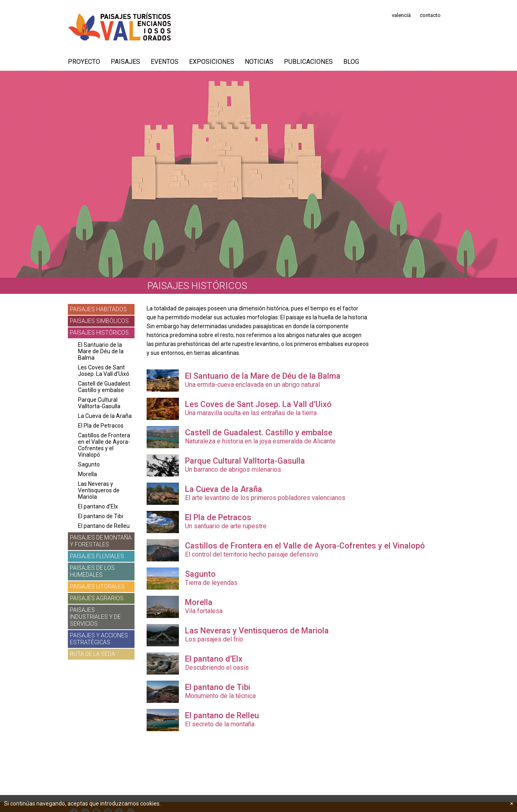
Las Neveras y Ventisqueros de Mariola (99, 490)
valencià (401, 15)
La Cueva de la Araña (105, 416)
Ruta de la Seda (92, 654)
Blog (351, 62)
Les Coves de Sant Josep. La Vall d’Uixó (104, 371)
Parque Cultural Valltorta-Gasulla (99, 403)
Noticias (259, 62)
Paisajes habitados (98, 309)
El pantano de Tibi (101, 516)
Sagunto (89, 464)
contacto (430, 15)
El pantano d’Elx (98, 506)
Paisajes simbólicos (99, 321)
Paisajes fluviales (97, 556)
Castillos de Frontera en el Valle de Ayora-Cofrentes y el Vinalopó (104, 445)
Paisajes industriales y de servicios (95, 617)
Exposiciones (212, 62)
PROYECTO (84, 62)
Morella (87, 474)
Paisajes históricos (99, 333)
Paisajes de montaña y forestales (101, 541)
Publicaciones (308, 62)
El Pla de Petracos (101, 426)
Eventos (165, 62)
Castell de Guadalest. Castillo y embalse (105, 387)
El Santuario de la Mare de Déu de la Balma (101, 351)
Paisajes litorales (97, 586)
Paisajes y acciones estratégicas (99, 639)
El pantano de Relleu (104, 526)
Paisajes (125, 62)
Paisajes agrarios (97, 598)
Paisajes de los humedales (92, 571)
